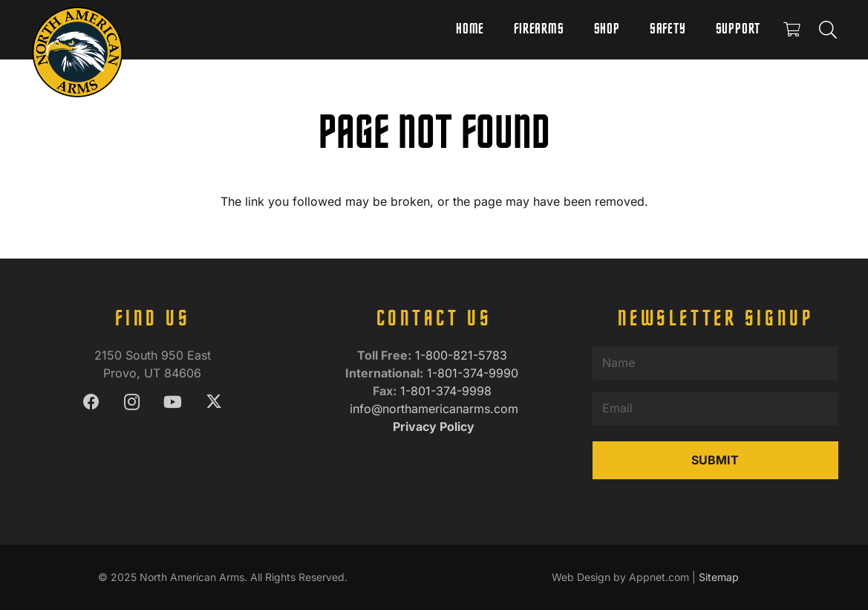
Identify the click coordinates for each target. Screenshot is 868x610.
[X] (213, 402)
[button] (828, 30)
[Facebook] (91, 402)
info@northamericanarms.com (434, 409)
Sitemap (719, 577)
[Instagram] (132, 402)
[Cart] (792, 30)
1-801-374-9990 (474, 373)
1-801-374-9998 (448, 391)
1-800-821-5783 (463, 355)
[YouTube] (173, 402)
